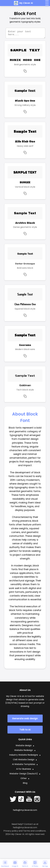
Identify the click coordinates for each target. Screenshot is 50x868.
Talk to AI (25, 731)
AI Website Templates (24, 766)
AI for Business (24, 770)
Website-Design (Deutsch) (24, 775)
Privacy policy (11, 832)
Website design (24, 747)
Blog (25, 784)
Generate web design (25, 720)
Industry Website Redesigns (24, 756)
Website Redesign (24, 751)
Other (24, 780)
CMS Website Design (24, 761)
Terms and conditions (34, 832)
